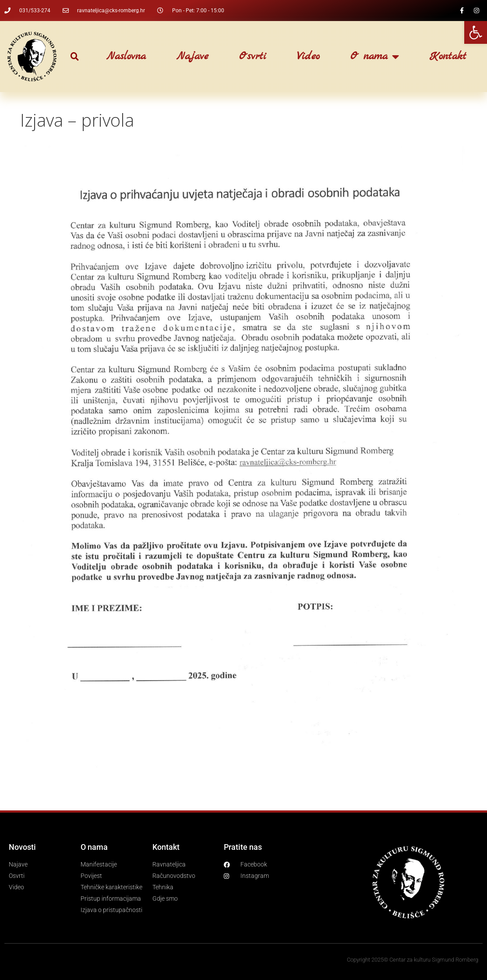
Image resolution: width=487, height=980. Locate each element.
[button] (75, 57)
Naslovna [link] (126, 57)
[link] (476, 32)
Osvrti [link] (253, 57)
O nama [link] (375, 57)
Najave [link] (192, 57)
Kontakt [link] (448, 57)
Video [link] (308, 57)
